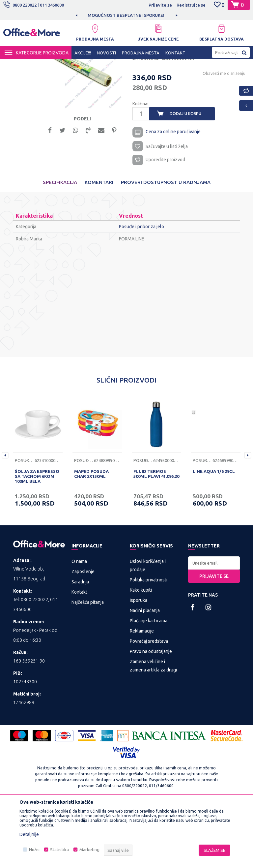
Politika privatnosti (149, 642)
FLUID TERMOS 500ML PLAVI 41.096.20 (156, 536)
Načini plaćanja (145, 673)
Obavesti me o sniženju (223, 133)
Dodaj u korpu (185, 174)
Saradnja (80, 644)
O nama (79, 624)
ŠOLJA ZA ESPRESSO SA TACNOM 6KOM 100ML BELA (37, 539)
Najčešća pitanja (88, 665)
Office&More (16, 65)
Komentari (99, 245)
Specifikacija (60, 245)
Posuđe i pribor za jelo (109, 65)
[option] (126, 15)
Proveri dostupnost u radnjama (166, 245)
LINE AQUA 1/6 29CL (214, 534)
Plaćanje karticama (149, 683)
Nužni (34, 850)
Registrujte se (191, 5)
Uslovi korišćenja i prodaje (148, 628)
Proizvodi (43, 65)
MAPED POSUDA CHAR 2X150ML (91, 536)
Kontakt (79, 655)
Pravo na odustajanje (151, 714)
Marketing (89, 850)
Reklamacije (142, 694)
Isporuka (139, 663)
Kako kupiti (141, 653)
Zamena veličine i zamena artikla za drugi (153, 728)
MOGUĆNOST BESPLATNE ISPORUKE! (126, 15)
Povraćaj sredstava (149, 704)
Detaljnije (29, 834)
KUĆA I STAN (70, 65)
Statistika (59, 850)
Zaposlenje (83, 634)
